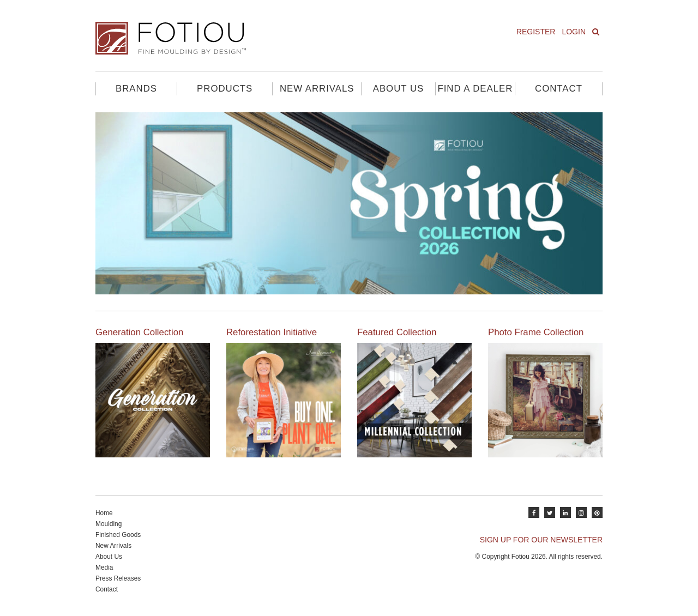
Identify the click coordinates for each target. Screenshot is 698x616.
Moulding (109, 524)
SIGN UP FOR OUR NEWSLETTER (541, 540)
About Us (398, 89)
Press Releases (118, 578)
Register (536, 32)
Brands (136, 89)
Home (104, 513)
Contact (559, 89)
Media (104, 567)
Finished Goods (118, 535)
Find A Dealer (475, 89)
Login (574, 32)
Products (225, 89)
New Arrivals (317, 89)
